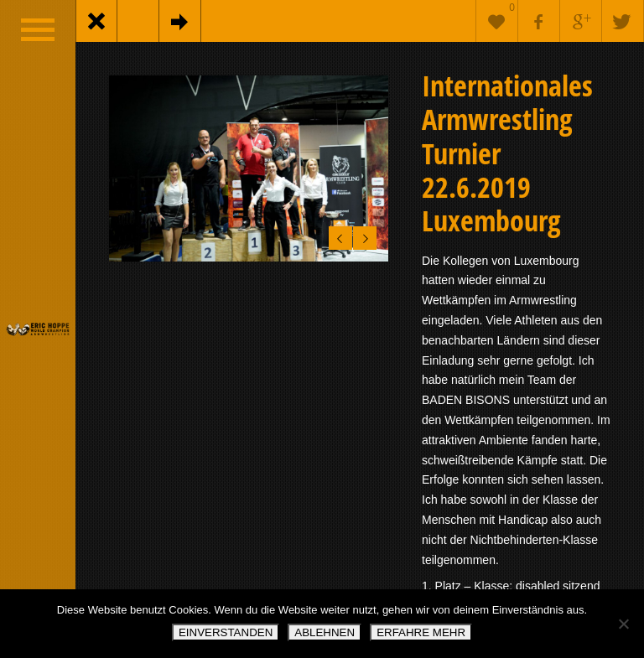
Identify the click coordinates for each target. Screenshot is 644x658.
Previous (338, 235)
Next (363, 235)
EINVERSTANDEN (226, 632)
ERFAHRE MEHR (421, 632)
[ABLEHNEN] (623, 624)
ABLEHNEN (325, 632)
